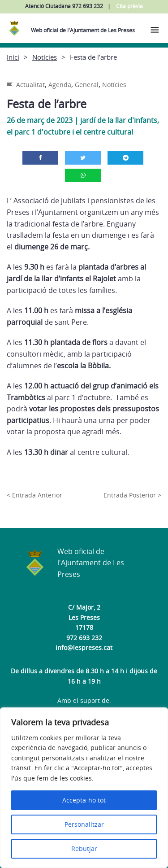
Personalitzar (84, 824)
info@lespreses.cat (84, 648)
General (87, 85)
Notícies (45, 57)
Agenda (60, 85)
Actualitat (30, 85)
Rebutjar (84, 848)
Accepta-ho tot (84, 800)
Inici (13, 57)
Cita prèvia (129, 6)
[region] (84, 788)
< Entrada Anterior (34, 495)
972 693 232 (84, 638)
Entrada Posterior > (132, 495)
